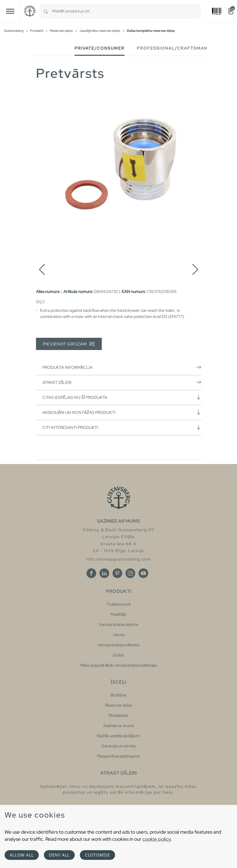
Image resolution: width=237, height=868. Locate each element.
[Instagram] (130, 573)
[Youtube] (143, 573)
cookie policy (157, 839)
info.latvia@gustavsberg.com (119, 559)
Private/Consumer (99, 48)
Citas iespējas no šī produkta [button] (122, 397)
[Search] (46, 11)
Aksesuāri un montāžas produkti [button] (122, 412)
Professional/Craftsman (172, 48)
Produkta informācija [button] (122, 367)
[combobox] (126, 11)
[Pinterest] (117, 573)
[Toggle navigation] (10, 11)
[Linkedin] (104, 573)
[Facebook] (91, 573)
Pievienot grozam (69, 344)
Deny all (59, 855)
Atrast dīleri (122, 382)
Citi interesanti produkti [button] (122, 427)
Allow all (22, 855)
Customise (97, 855)
